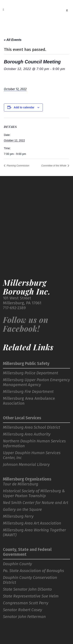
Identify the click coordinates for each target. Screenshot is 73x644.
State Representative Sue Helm (31, 596)
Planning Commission (18, 166)
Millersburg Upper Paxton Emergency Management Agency (36, 382)
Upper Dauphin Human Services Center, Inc (32, 455)
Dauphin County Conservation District (30, 580)
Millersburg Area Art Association (32, 523)
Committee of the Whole (54, 166)
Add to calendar (24, 107)
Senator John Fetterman (24, 617)
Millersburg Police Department (30, 373)
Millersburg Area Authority (27, 434)
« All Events (13, 40)
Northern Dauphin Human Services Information (34, 444)
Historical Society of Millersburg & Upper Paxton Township (34, 493)
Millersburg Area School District (31, 427)
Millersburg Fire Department (28, 392)
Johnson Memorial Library (26, 465)
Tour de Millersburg (21, 484)
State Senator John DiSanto (27, 589)
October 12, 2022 (15, 89)
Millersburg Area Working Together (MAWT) (34, 533)
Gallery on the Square (22, 510)
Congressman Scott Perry (26, 603)
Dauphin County (17, 564)
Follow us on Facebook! (26, 324)
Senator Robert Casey (22, 610)
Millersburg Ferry (18, 516)
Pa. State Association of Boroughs (33, 571)
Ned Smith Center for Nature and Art (36, 503)
